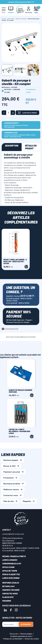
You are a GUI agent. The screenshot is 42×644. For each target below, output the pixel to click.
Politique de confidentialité (13, 639)
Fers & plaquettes (11, 574)
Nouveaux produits (12, 484)
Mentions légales (11, 460)
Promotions (9, 478)
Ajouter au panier (27, 113)
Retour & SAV (9, 466)
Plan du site (9, 501)
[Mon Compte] (29, 10)
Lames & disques (10, 560)
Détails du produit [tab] (31, 147)
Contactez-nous (11, 495)
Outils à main (8, 567)
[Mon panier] (36, 10)
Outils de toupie (10, 571)
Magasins (27, 501)
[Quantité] (8, 113)
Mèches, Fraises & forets (14, 556)
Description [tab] (12, 146)
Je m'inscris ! (26, 624)
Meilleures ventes (11, 489)
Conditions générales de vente (21, 636)
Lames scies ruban (11, 578)
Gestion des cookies (32, 639)
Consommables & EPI (12, 563)
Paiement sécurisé (12, 472)
